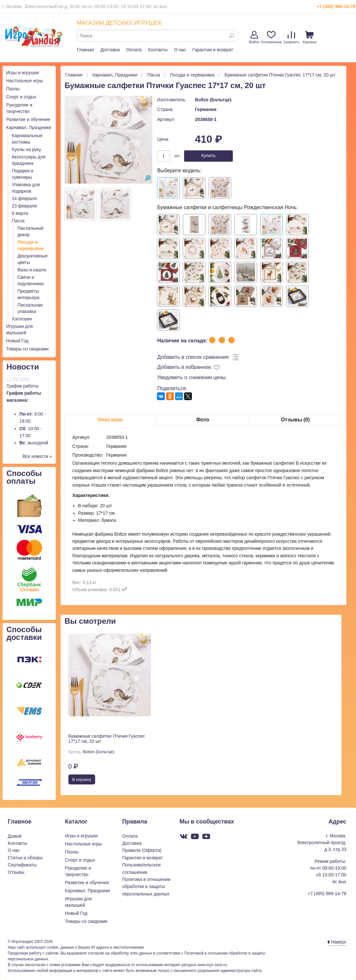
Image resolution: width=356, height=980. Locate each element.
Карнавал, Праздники (29, 127)
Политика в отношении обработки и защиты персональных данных (146, 887)
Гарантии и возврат (213, 50)
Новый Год (17, 341)
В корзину (82, 779)
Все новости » (37, 456)
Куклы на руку (27, 149)
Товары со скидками (27, 349)
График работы (22, 386)
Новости (23, 367)
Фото (203, 420)
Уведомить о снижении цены (191, 377)
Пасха (18, 221)
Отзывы (16, 872)
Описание (110, 420)
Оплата (134, 50)
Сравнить (291, 37)
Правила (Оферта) (142, 850)
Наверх (337, 942)
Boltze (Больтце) (213, 100)
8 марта (20, 213)
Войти (254, 37)
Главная (85, 50)
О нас (180, 50)
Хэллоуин (22, 319)
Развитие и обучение (28, 119)
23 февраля (25, 206)
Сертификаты (22, 865)
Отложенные (272, 37)
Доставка (110, 50)
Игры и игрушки (22, 73)
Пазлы (13, 89)
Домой (15, 836)
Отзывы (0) (295, 420)
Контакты (158, 50)
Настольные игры (25, 81)
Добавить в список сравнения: (193, 357)
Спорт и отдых (21, 97)
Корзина (310, 37)
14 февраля (25, 198)
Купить (208, 156)
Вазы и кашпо (32, 270)
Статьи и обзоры (25, 858)
